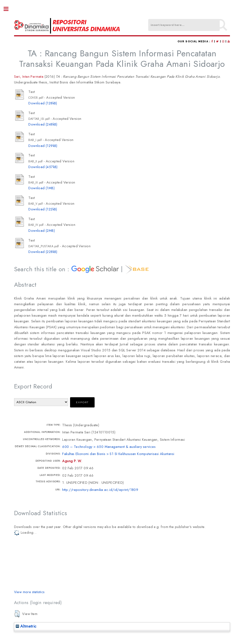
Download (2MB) (42, 230)
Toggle (9, 9)
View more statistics (29, 592)
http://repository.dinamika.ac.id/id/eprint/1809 (100, 490)
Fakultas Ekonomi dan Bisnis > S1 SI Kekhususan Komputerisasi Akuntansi (118, 454)
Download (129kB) (43, 146)
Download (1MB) (41, 188)
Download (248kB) (43, 124)
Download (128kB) (43, 103)
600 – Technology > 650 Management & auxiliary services (109, 447)
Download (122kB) (43, 209)
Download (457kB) (43, 167)
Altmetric (26, 626)
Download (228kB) (43, 252)
